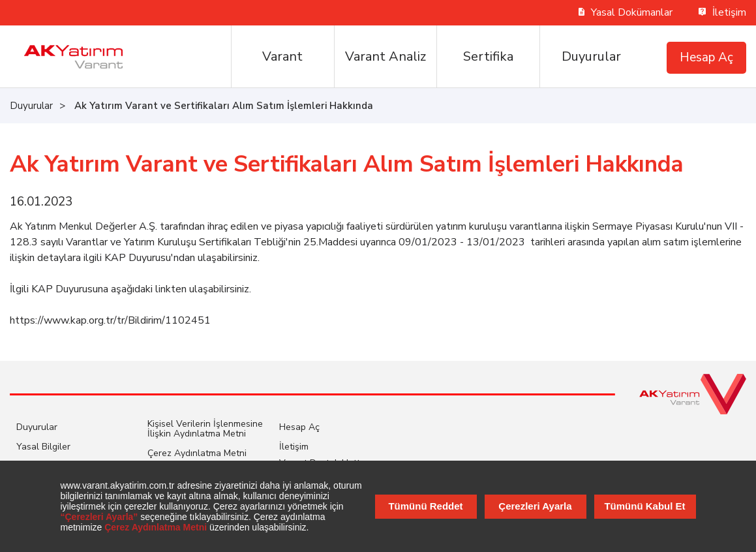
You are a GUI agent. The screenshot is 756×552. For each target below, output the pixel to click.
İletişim (722, 12)
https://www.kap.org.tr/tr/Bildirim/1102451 (110, 320)
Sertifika (488, 56)
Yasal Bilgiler (43, 447)
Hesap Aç (706, 57)
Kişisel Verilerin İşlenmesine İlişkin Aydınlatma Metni (205, 429)
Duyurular (591, 56)
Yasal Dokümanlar (626, 12)
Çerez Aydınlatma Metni (197, 453)
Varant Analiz (386, 56)
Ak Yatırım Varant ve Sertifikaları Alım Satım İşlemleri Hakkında (224, 106)
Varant (282, 56)
